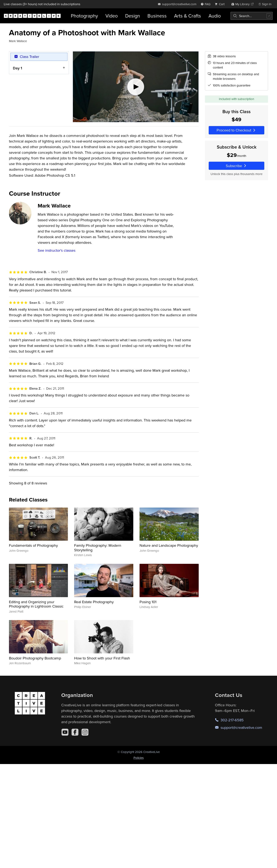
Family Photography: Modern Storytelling (98, 548)
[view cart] (221, 4)
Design (133, 16)
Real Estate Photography (94, 602)
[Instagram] (85, 732)
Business (157, 16)
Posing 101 (148, 602)
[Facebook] (75, 732)
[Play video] (136, 87)
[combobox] (252, 16)
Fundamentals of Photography (33, 545)
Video (112, 16)
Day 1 (17, 68)
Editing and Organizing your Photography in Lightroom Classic (36, 604)
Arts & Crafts (188, 16)
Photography (84, 16)
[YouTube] (65, 732)
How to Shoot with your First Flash (102, 658)
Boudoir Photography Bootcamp (35, 658)
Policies (139, 758)
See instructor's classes (57, 250)
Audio (215, 16)
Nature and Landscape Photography (169, 545)
